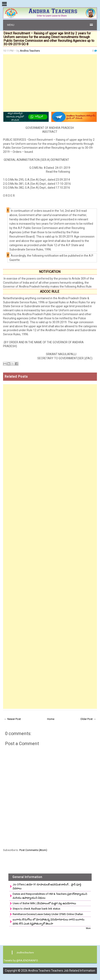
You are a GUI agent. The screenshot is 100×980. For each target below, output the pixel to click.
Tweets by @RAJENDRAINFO (21, 960)
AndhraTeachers (25, 952)
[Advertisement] (50, 83)
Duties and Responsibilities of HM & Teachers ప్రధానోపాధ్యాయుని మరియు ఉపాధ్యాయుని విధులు (50, 896)
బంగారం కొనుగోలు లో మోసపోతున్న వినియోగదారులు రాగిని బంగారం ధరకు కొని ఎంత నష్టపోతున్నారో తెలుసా (49, 922)
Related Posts (16, 377)
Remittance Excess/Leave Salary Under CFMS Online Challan (48, 914)
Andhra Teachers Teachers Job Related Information (62, 971)
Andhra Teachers (30, 51)
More (88, 928)
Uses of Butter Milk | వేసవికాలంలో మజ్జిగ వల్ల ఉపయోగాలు (44, 903)
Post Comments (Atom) (33, 850)
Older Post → (88, 719)
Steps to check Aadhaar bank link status (36, 909)
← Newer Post (12, 719)
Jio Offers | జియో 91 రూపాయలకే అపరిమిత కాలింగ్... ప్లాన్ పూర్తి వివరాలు (47, 887)
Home (51, 719)
